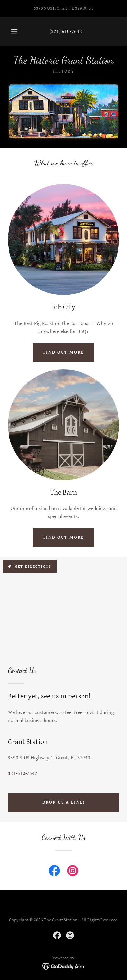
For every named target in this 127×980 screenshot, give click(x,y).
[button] (14, 32)
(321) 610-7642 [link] (66, 31)
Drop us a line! (63, 802)
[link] (63, 60)
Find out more (63, 352)
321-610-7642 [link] (23, 774)
